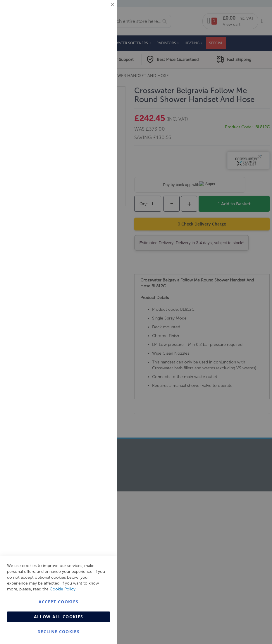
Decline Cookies (58, 632)
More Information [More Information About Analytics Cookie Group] (94, 178)
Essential (101, 12)
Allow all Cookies (59, 617)
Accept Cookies (59, 602)
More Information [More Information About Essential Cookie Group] (94, 48)
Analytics (101, 147)
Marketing (101, 74)
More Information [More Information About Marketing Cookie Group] (94, 122)
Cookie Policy (63, 589)
